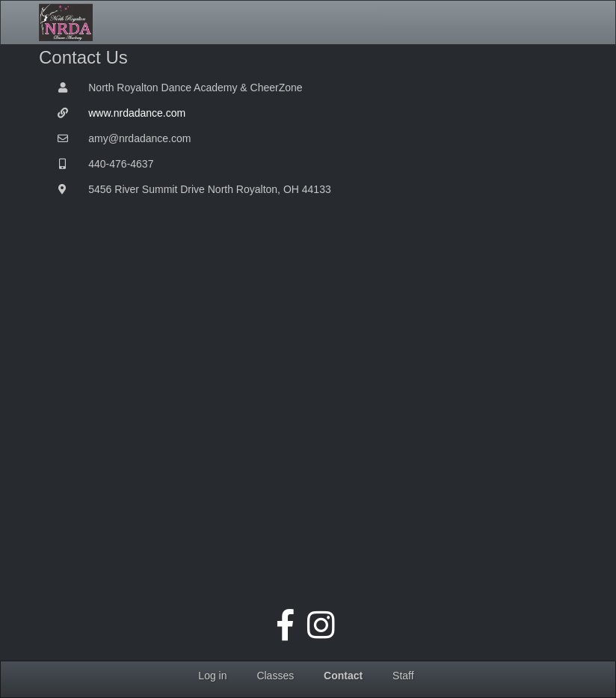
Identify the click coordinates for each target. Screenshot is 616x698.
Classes (275, 676)
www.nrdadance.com (137, 113)
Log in (212, 676)
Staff (403, 676)
